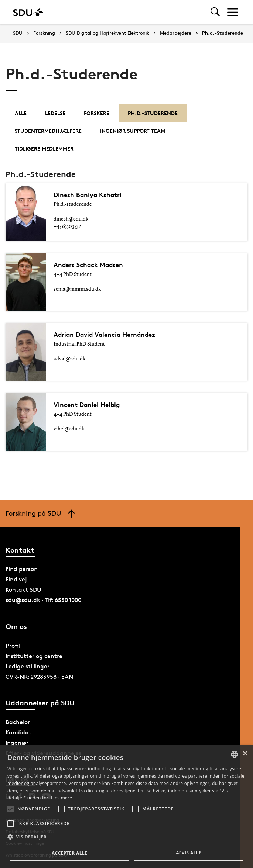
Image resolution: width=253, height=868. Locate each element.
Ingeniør (17, 743)
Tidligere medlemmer (44, 148)
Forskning (44, 33)
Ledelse (55, 113)
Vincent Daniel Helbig (90, 405)
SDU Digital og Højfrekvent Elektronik (107, 33)
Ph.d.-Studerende (223, 33)
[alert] (126, 807)
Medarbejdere (176, 33)
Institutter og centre (34, 656)
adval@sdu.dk (69, 359)
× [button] (245, 754)
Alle (21, 113)
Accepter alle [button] (69, 853)
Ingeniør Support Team (133, 131)
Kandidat (18, 732)
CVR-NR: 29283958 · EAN (39, 677)
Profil (13, 646)
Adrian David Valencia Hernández (111, 335)
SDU (18, 33)
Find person (22, 569)
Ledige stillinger (28, 666)
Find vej (16, 579)
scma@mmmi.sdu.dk (77, 289)
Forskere (97, 113)
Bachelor (18, 722)
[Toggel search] (215, 12)
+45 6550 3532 (67, 226)
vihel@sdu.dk (69, 429)
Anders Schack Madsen (92, 265)
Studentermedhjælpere (48, 131)
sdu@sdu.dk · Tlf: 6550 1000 (43, 600)
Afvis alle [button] (189, 853)
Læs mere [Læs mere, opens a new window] (61, 798)
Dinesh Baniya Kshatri (91, 195)
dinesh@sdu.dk (71, 219)
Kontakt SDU (23, 590)
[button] (11, 809)
